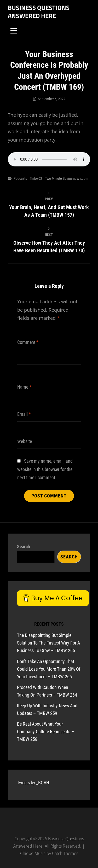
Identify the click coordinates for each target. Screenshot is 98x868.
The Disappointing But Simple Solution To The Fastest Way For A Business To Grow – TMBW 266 (48, 643)
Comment (28, 342)
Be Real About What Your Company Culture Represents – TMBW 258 (45, 732)
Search (24, 547)
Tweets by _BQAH (33, 783)
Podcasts (20, 178)
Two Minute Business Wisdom (67, 178)
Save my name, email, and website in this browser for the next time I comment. (45, 469)
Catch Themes (65, 853)
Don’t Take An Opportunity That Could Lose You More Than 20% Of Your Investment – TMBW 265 (49, 669)
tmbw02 (36, 178)
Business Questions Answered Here (39, 12)
